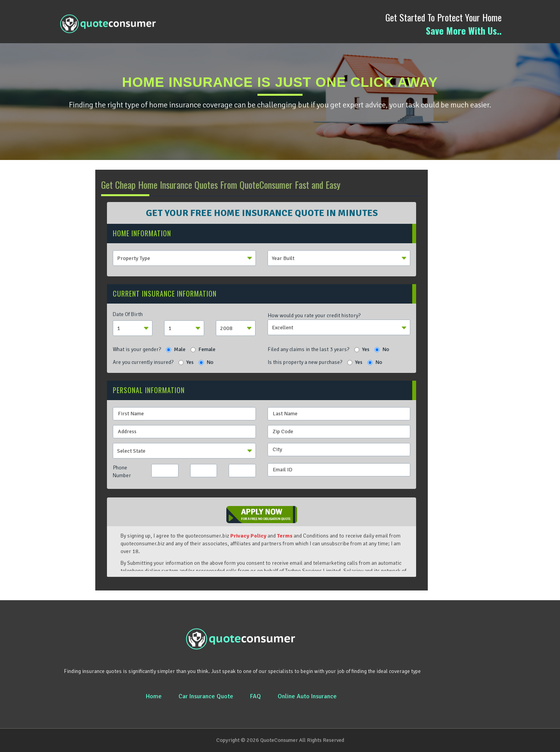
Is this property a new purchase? (305, 362)
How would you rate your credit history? (314, 315)
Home (154, 696)
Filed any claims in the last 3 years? (308, 349)
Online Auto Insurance (307, 696)
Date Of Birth (128, 314)
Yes (362, 349)
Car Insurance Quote (206, 696)
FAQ (255, 696)
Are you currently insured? (143, 362)
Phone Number (122, 472)
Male (176, 349)
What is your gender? (137, 349)
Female (203, 349)
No (382, 349)
